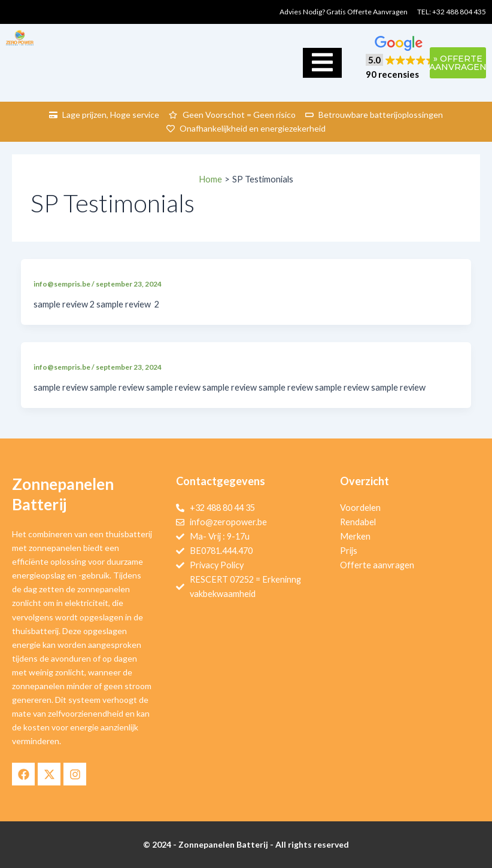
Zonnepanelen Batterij (63, 494)
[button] (401, 59)
